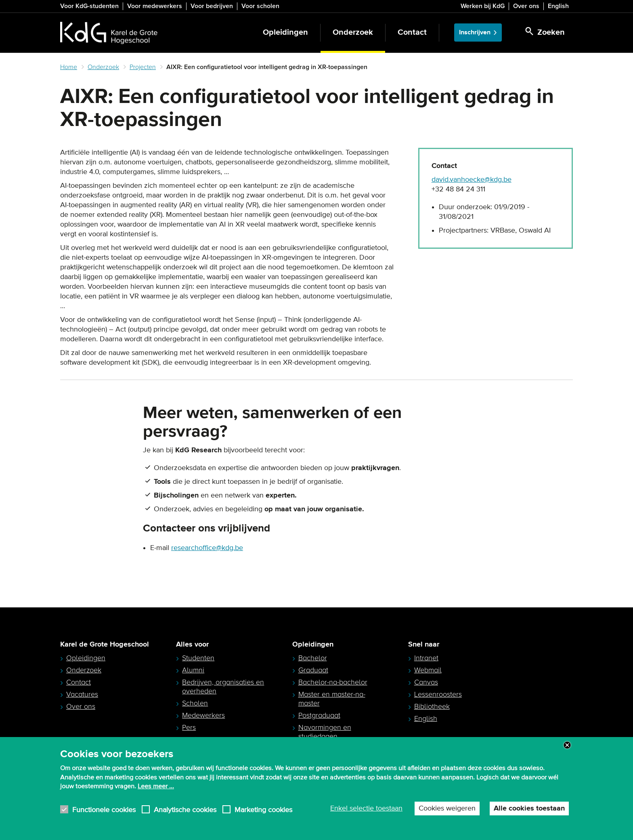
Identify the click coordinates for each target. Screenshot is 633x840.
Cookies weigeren (447, 808)
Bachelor (313, 658)
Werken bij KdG (483, 6)
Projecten (143, 67)
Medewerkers (203, 715)
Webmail (428, 670)
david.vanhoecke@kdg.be (472, 180)
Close (567, 745)
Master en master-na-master (332, 699)
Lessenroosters (438, 694)
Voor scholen (260, 6)
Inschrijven (475, 33)
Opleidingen (285, 33)
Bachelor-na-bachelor (333, 682)
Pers (189, 727)
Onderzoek (353, 33)
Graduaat (313, 670)
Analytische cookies (185, 810)
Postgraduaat (319, 715)
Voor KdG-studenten (89, 6)
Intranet (426, 658)
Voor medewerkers (155, 6)
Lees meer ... (156, 786)
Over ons (526, 6)
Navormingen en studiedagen (325, 732)
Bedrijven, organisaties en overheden (223, 687)
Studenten (198, 658)
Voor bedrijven (212, 6)
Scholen (195, 703)
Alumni (193, 670)
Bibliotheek (432, 706)
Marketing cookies (263, 810)
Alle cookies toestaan (529, 808)
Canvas (426, 682)
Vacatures (82, 694)
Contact (412, 33)
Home (69, 67)
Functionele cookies (104, 810)
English (558, 6)
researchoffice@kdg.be (207, 548)
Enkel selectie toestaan (366, 808)
